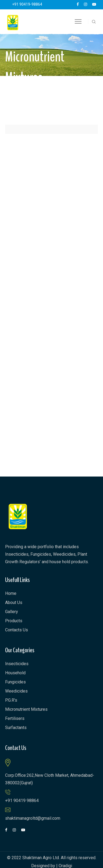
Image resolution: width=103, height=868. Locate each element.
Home (11, 593)
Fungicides (15, 682)
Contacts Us (17, 630)
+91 (27, 4)
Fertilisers (15, 718)
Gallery (12, 612)
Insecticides (17, 664)
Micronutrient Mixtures (26, 709)
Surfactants (16, 728)
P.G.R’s (11, 700)
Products (14, 621)
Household (15, 673)
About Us (14, 603)
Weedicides (16, 691)
